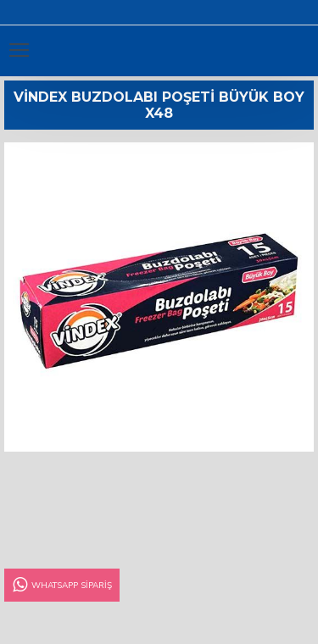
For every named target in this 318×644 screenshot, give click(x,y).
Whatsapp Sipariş (61, 585)
